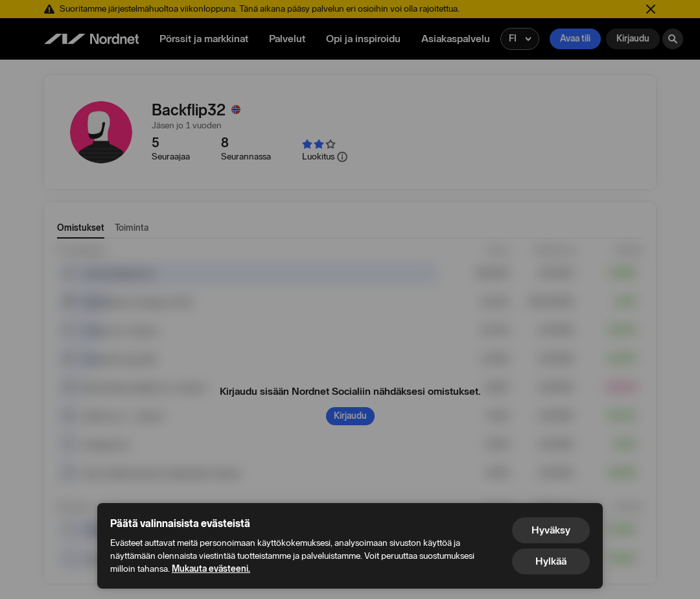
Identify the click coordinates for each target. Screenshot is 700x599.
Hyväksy (551, 530)
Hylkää (551, 561)
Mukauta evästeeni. (211, 569)
